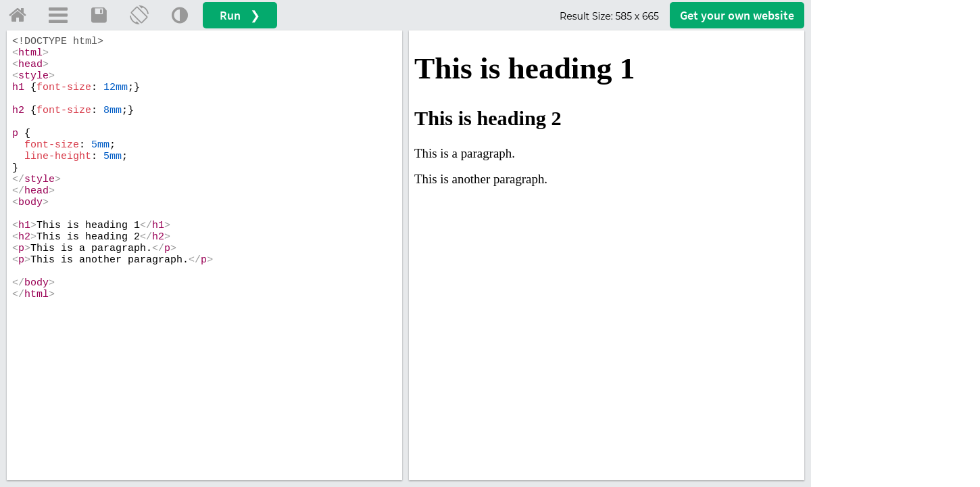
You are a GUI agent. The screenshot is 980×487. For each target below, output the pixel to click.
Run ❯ (240, 15)
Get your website (737, 15)
